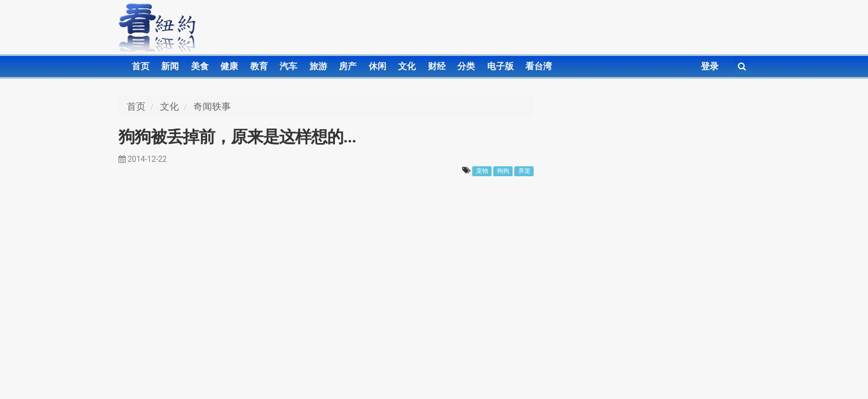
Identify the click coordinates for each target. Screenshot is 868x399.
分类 (466, 66)
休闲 (378, 66)
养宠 (524, 171)
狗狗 (503, 171)
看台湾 (539, 66)
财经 (437, 66)
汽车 (288, 66)
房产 (348, 66)
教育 (259, 66)
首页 (141, 66)
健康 (229, 66)
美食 (200, 66)
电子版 (500, 66)
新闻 (170, 66)
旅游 (318, 66)
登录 (710, 66)
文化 (407, 66)
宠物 (482, 171)
